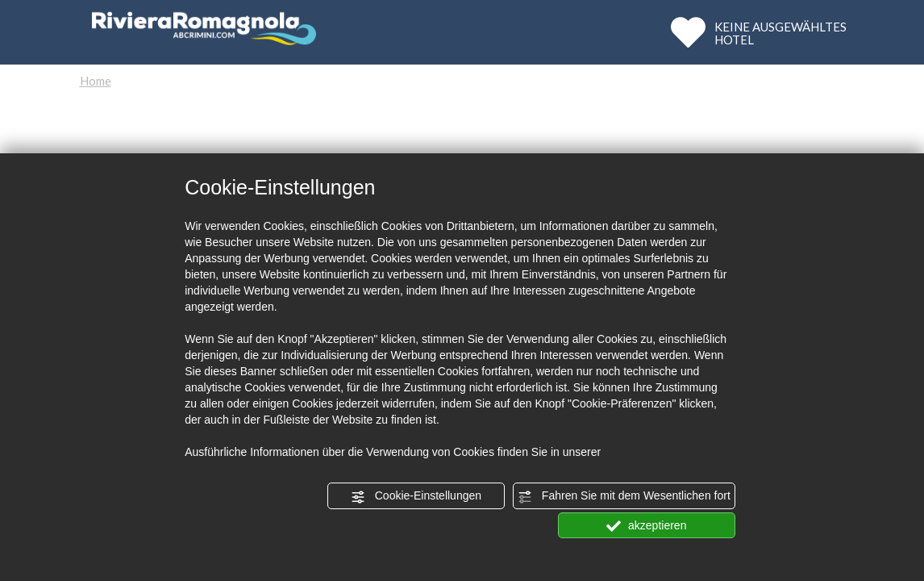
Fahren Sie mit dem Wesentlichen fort (624, 496)
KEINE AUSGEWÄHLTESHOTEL (780, 33)
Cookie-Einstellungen (416, 496)
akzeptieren (646, 526)
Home (96, 81)
